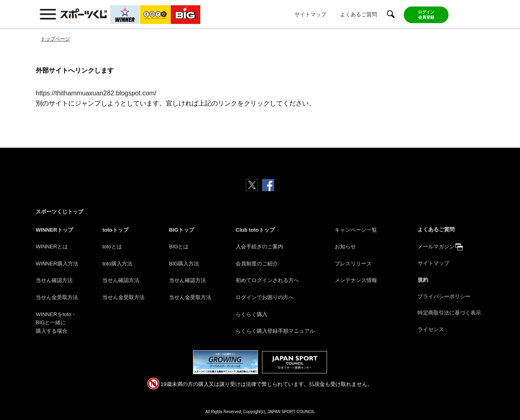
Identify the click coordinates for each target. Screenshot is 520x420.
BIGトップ (182, 230)
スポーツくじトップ (60, 212)
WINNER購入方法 (57, 264)
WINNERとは (52, 247)
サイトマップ (310, 14)
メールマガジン (436, 247)
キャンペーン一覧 (356, 230)
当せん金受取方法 (57, 297)
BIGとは (179, 247)
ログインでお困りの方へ (265, 297)
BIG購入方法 (184, 264)
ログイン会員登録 (426, 15)
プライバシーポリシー (444, 296)
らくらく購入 (251, 314)
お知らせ (345, 247)
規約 (423, 280)
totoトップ (115, 230)
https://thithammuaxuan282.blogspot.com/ (96, 93)
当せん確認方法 (54, 280)
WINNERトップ (54, 230)
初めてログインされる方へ (267, 280)
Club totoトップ (255, 230)
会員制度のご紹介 (257, 264)
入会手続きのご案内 (259, 247)
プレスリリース (353, 264)
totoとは (112, 247)
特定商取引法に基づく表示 (449, 313)
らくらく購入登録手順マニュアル (275, 331)
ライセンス (431, 329)
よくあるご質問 (359, 14)
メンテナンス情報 (356, 280)
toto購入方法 (117, 264)
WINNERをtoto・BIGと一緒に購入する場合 (56, 323)
